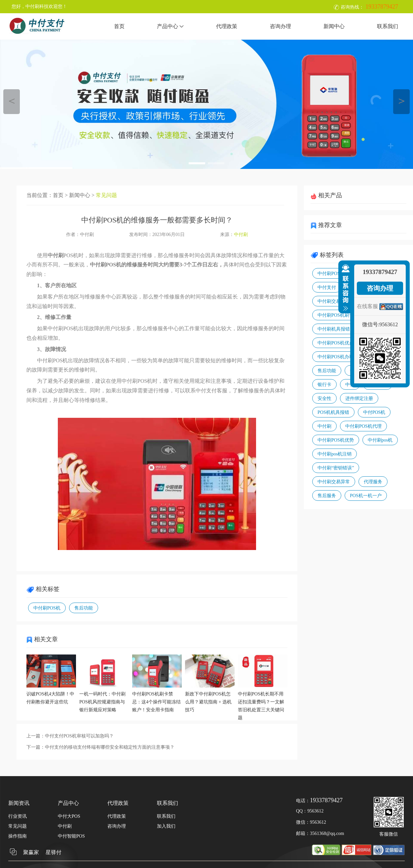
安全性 (324, 398)
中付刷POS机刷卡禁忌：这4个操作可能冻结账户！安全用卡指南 (156, 702)
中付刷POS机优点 (336, 343)
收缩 (344, 288)
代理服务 (373, 482)
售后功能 (84, 608)
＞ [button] (402, 101)
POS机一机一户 (366, 496)
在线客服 (367, 306)
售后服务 (327, 496)
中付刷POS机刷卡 (336, 315)
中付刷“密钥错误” (336, 468)
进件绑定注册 (359, 398)
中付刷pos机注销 (335, 454)
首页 (119, 26)
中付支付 (327, 287)
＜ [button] (12, 101)
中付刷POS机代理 (363, 426)
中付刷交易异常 (334, 482)
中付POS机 (374, 412)
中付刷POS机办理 (336, 357)
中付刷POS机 (47, 608)
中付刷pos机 (380, 440)
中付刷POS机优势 (336, 440)
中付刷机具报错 (334, 329)
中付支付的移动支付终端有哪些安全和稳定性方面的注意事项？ (110, 747)
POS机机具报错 (333, 412)
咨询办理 (281, 26)
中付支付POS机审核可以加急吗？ (79, 736)
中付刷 (241, 235)
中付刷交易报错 (334, 301)
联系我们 (388, 26)
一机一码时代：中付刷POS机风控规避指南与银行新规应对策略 (102, 702)
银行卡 (324, 385)
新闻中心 (334, 26)
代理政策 (227, 26)
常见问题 (106, 195)
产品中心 (170, 26)
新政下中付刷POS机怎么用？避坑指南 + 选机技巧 (208, 702)
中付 (350, 385)
